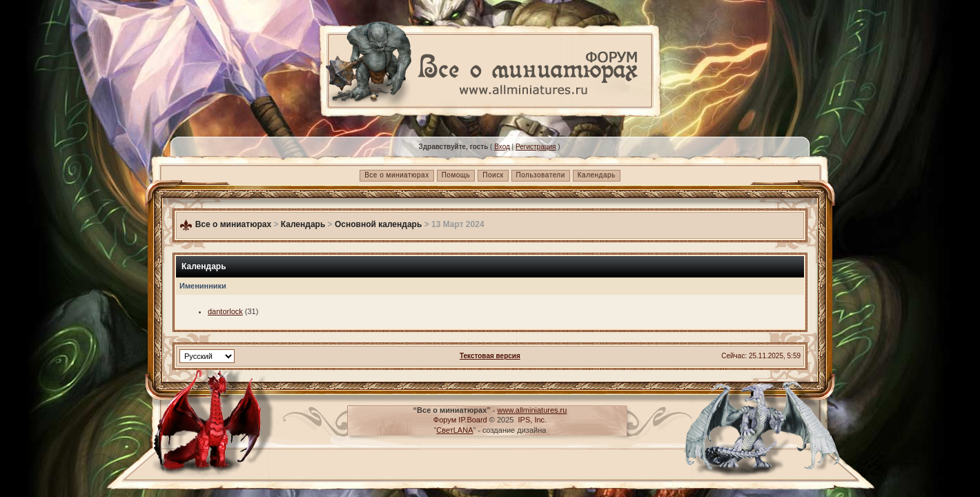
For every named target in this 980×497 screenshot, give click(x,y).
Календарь (597, 175)
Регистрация (536, 147)
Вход (502, 147)
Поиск (493, 175)
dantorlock (225, 311)
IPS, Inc (532, 420)
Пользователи (541, 175)
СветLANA (454, 430)
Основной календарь (378, 224)
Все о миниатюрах (396, 175)
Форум (445, 420)
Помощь (456, 175)
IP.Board (472, 420)
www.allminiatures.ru (532, 410)
